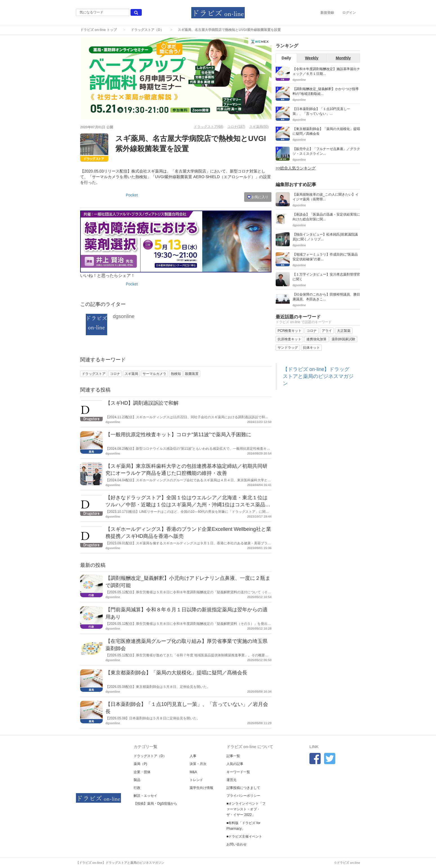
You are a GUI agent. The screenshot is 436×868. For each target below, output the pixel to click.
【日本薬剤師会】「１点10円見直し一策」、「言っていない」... (321, 111)
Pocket (132, 195)
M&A (193, 772)
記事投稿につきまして (243, 788)
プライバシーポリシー (243, 796)
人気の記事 (235, 764)
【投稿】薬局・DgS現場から (155, 804)
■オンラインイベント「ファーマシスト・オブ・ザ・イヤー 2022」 (246, 809)
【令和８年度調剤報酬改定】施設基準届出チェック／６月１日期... (326, 71)
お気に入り (258, 197)
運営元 (232, 780)
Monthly (343, 58)
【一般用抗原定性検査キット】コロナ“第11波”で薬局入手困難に (178, 435)
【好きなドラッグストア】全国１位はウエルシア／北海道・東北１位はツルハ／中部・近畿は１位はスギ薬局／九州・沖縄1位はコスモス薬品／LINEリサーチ (188, 505)
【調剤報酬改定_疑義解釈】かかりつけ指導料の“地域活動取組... (326, 91)
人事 (193, 756)
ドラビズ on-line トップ (98, 30)
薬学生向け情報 (201, 788)
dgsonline (124, 316)
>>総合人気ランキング (296, 168)
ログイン (349, 13)
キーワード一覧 (238, 772)
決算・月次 (198, 764)
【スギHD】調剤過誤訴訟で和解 (142, 403)
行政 (137, 788)
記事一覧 (233, 756)
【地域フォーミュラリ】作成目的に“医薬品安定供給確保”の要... (325, 257)
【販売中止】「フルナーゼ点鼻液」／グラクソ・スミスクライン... (326, 151)
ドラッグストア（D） (147, 30)
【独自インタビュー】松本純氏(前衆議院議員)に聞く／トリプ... (325, 237)
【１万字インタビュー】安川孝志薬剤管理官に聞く (326, 277)
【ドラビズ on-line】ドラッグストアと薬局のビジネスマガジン (318, 376)
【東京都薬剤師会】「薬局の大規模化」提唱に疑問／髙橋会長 (176, 673)
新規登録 (327, 13)
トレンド (196, 780)
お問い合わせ (237, 844)
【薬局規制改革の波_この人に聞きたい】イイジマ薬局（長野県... (326, 197)
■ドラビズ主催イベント (244, 836)
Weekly (312, 58)
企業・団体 (142, 772)
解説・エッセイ (145, 796)
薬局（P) (140, 764)
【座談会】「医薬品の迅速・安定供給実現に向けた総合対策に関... (326, 217)
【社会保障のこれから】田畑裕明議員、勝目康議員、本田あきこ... (326, 297)
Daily (286, 58)
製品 (137, 780)
